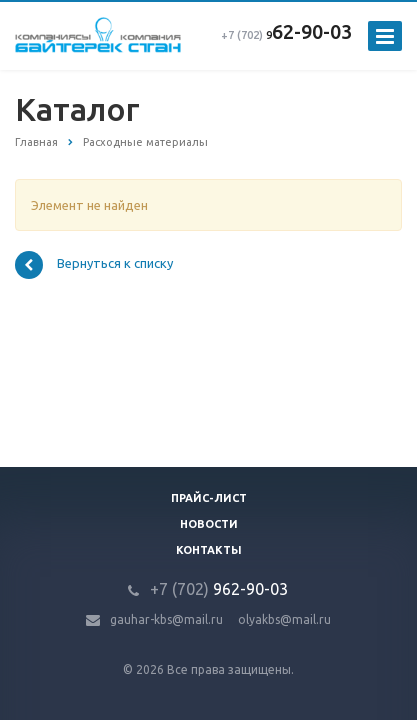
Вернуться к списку (94, 265)
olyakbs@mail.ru (284, 619)
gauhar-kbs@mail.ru (166, 619)
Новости (209, 524)
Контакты (209, 550)
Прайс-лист (209, 498)
